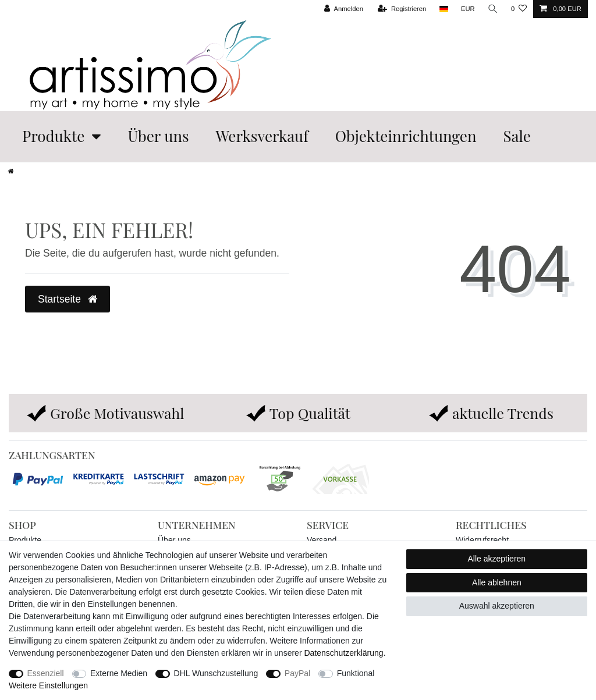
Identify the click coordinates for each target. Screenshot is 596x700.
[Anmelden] (344, 9)
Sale (517, 136)
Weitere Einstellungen (48, 685)
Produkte (53, 136)
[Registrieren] (402, 9)
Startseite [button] (68, 299)
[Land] (443, 9)
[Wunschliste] (519, 9)
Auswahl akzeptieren (497, 606)
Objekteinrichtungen (406, 136)
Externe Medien (119, 673)
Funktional (356, 673)
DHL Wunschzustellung (216, 673)
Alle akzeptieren (497, 559)
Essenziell (46, 673)
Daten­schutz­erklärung (343, 653)
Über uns (158, 136)
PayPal (297, 673)
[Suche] (493, 9)
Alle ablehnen (497, 582)
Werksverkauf (262, 136)
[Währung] (468, 9)
